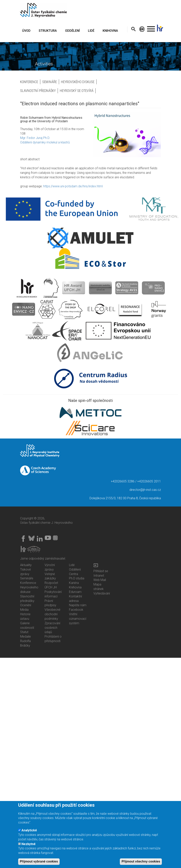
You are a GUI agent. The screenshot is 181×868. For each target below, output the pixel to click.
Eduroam (75, 592)
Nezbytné (29, 844)
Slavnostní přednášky (38, 91)
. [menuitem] (151, 27)
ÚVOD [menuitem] (26, 31)
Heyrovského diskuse (78, 82)
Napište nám (78, 605)
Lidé (72, 565)
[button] (127, 135)
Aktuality (26, 565)
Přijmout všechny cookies (141, 861)
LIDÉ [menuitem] (91, 31)
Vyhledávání (102, 593)
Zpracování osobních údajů (52, 628)
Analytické (29, 830)
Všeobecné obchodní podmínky (52, 614)
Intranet (99, 576)
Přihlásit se (101, 571)
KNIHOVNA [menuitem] (110, 31)
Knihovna (75, 587)
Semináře (50, 82)
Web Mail (100, 580)
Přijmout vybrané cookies (39, 861)
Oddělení (75, 569)
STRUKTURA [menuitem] (48, 31)
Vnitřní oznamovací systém (78, 619)
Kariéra (74, 583)
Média (24, 610)
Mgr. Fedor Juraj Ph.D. (35, 138)
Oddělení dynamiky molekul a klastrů (45, 142)
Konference (29, 82)
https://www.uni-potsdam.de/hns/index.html (73, 186)
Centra (73, 574)
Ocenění (26, 605)
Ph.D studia (77, 578)
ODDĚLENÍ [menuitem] (72, 31)
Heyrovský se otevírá (77, 91)
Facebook (76, 610)
